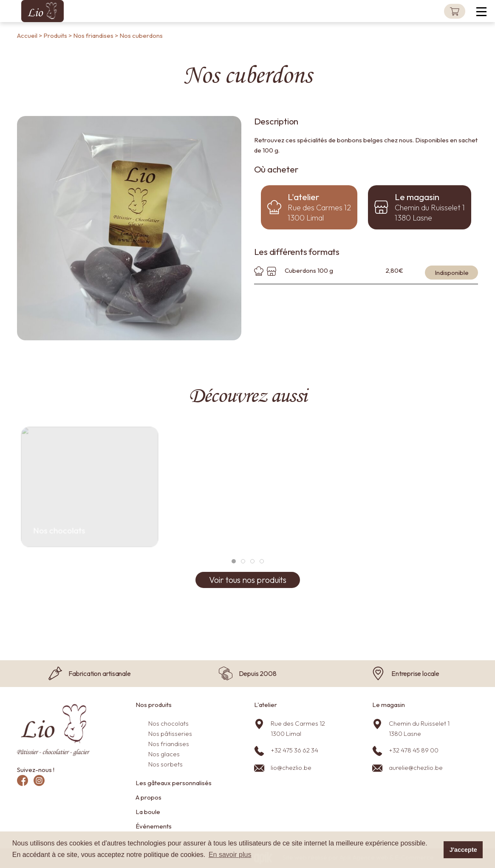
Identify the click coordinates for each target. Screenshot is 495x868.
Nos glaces (164, 754)
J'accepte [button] (463, 850)
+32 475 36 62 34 (294, 750)
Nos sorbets (165, 764)
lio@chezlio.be (291, 768)
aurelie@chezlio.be (416, 768)
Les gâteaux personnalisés (174, 783)
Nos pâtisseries (170, 734)
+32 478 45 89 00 (414, 750)
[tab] (234, 561)
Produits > (58, 35)
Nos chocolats (168, 723)
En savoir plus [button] (230, 855)
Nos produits (154, 705)
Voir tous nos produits (248, 580)
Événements (154, 826)
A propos (148, 797)
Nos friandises (94, 35)
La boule (148, 812)
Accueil (27, 35)
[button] (484, 11)
